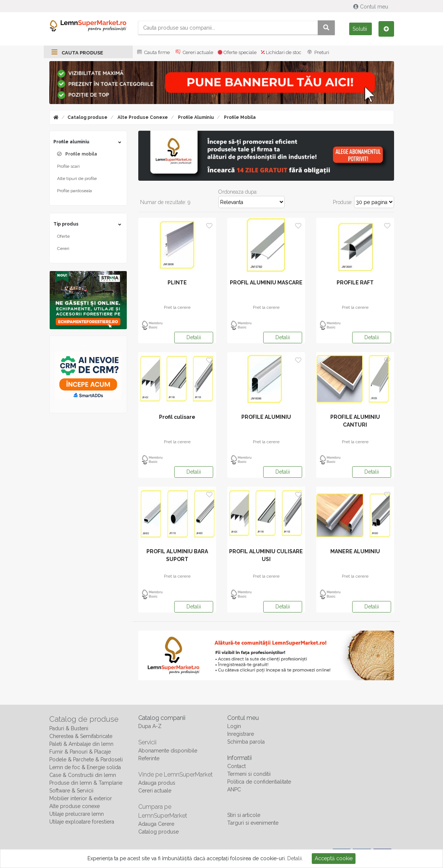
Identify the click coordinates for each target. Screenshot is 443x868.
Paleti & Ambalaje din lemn (81, 744)
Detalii (194, 337)
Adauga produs (157, 783)
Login (234, 726)
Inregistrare (241, 734)
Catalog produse (87, 117)
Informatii (239, 758)
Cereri (63, 248)
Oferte (63, 236)
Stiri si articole (244, 815)
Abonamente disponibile (168, 751)
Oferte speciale (237, 52)
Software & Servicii (71, 791)
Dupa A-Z (150, 726)
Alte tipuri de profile (77, 178)
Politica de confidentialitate (259, 782)
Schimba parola (246, 742)
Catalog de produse (84, 719)
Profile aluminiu (195, 117)
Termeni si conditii (249, 774)
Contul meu (371, 7)
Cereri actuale (194, 52)
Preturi (318, 52)
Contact (237, 766)
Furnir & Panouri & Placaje (80, 752)
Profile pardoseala (75, 191)
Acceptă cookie (334, 858)
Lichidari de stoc (281, 52)
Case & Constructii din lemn (83, 775)
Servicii (147, 742)
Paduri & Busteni (69, 728)
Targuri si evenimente (253, 823)
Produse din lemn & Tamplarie (86, 783)
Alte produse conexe (142, 117)
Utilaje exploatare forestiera (82, 822)
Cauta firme (153, 52)
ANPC (234, 789)
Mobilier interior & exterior (81, 798)
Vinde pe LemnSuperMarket (176, 774)
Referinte (149, 758)
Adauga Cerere (156, 824)
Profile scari (68, 166)
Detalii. (295, 858)
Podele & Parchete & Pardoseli (86, 759)
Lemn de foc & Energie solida (85, 767)
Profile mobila (239, 117)
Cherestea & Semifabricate (81, 736)
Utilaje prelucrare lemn (77, 814)
